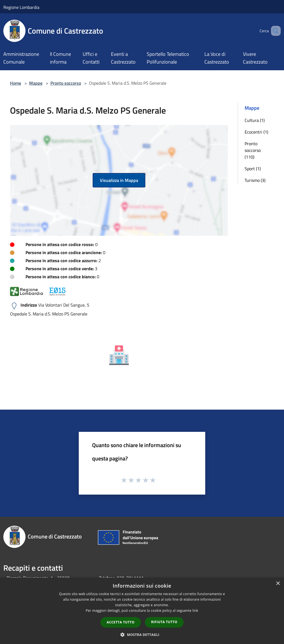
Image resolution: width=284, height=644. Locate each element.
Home (16, 83)
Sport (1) (253, 169)
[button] (142, 635)
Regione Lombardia (21, 7)
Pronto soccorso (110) (253, 150)
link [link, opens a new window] (195, 611)
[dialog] (142, 611)
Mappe (36, 83)
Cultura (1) (255, 120)
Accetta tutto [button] (121, 622)
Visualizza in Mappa (119, 180)
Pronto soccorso (66, 83)
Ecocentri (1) (256, 132)
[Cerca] (274, 31)
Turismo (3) (255, 180)
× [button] (278, 584)
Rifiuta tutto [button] (164, 622)
